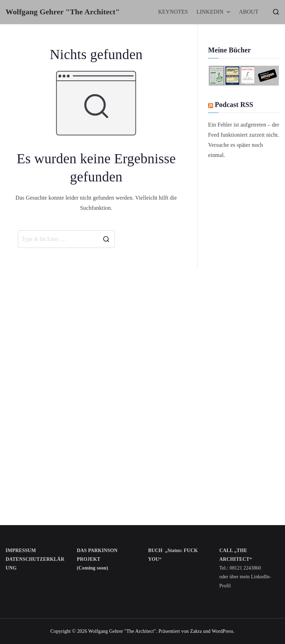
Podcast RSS (234, 105)
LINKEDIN (213, 12)
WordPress (222, 631)
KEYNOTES (173, 12)
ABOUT (249, 12)
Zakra (196, 631)
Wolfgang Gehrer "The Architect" (63, 12)
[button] (227, 12)
